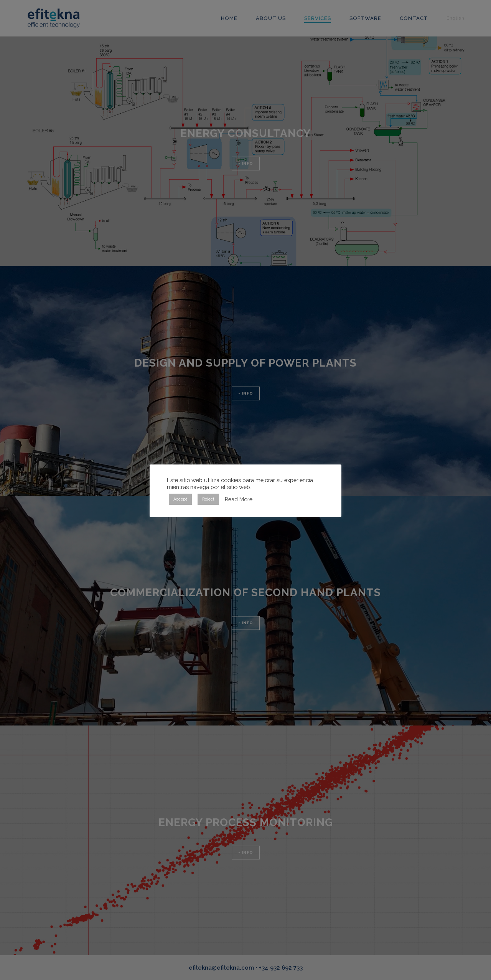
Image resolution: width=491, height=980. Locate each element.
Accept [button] (180, 499)
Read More (239, 499)
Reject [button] (208, 499)
